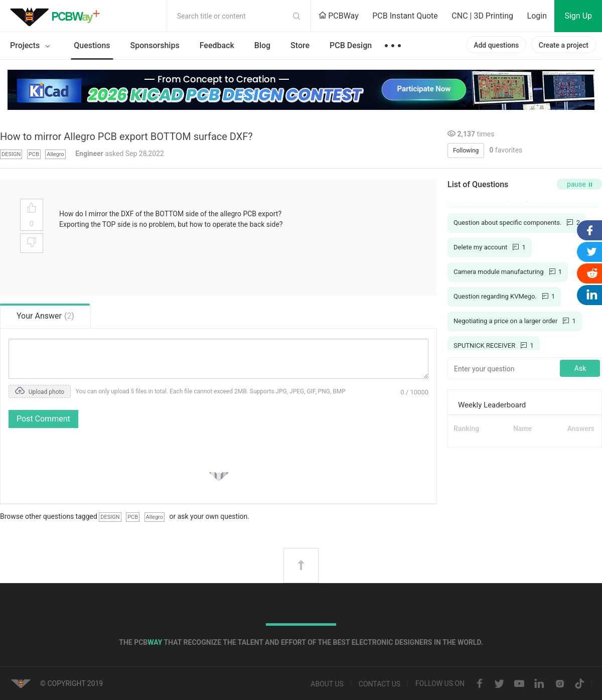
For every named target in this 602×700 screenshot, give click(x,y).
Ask (580, 368)
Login (537, 16)
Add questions (496, 45)
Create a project (564, 45)
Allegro (55, 154)
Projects (32, 46)
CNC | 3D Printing (482, 16)
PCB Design (351, 45)
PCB (34, 154)
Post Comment (43, 419)
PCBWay (339, 16)
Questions (92, 45)
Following (466, 151)
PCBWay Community (58, 16)
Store (300, 45)
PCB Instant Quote (405, 16)
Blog (262, 45)
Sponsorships (155, 45)
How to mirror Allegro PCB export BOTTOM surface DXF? (126, 136)
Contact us (380, 684)
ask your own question (213, 516)
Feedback (217, 45)
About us (327, 684)
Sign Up (578, 16)
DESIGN (11, 154)
